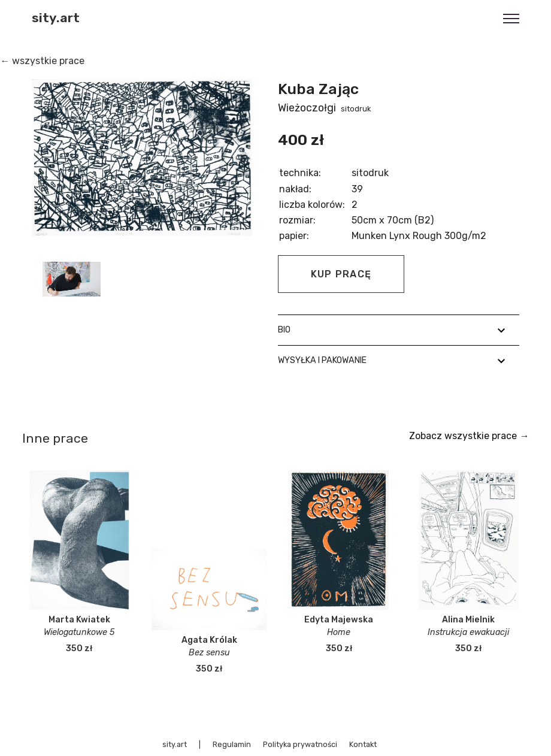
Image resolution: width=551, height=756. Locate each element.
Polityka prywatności (300, 744)
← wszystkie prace (42, 61)
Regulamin (232, 744)
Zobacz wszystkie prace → (469, 436)
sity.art (56, 18)
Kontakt (363, 744)
